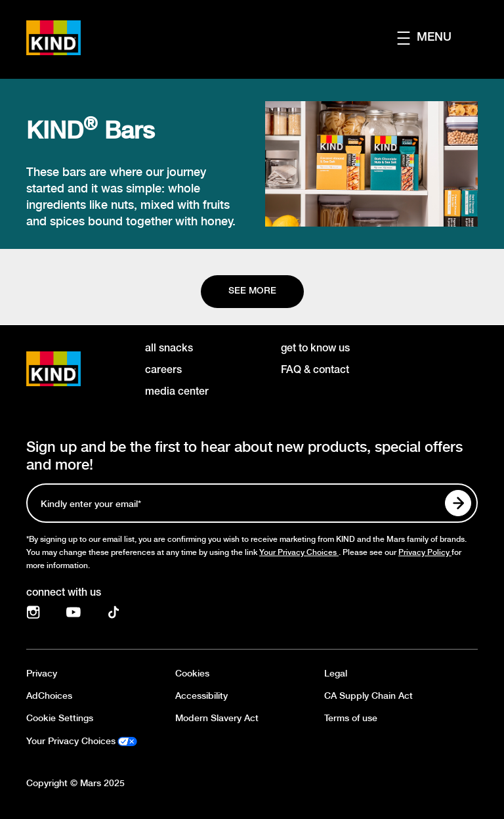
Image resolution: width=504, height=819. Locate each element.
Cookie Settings (60, 718)
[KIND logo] (73, 369)
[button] (437, 38)
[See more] (252, 292)
